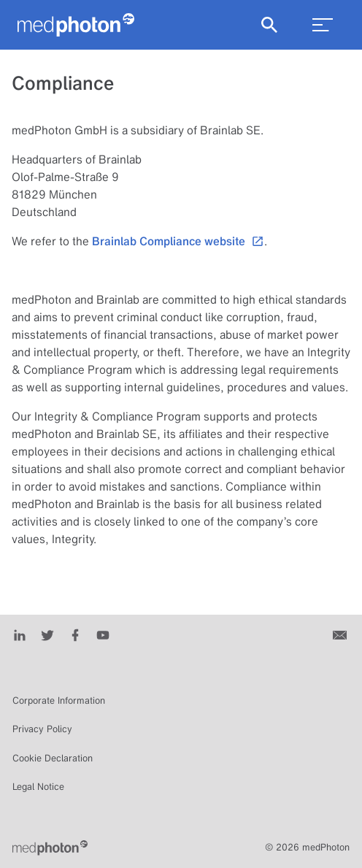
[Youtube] (103, 634)
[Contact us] (341, 634)
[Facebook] (75, 634)
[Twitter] (47, 634)
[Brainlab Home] (50, 848)
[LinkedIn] (20, 634)
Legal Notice (38, 787)
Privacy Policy (42, 729)
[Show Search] (269, 25)
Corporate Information (59, 700)
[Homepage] (76, 25)
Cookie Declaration (53, 758)
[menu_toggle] (323, 25)
